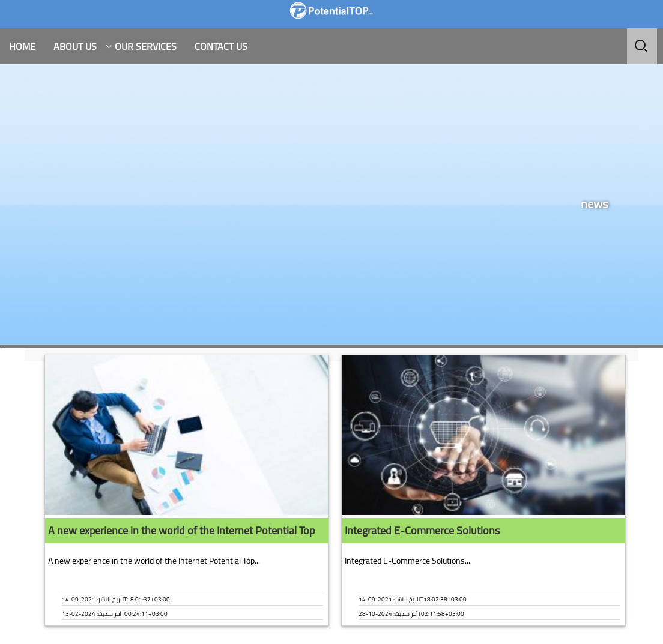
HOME (22, 46)
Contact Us (221, 46)
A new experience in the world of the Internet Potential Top (181, 530)
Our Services (146, 46)
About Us (75, 46)
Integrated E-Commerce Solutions (422, 530)
